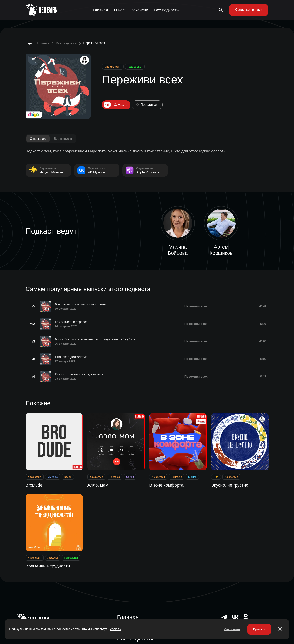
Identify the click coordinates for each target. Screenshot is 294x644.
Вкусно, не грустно (231, 482)
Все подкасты (168, 10)
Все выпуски (65, 139)
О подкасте (39, 139)
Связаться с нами (249, 10)
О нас (120, 10)
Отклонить (230, 629)
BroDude (35, 482)
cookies (115, 629)
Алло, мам (99, 482)
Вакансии (141, 10)
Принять (259, 629)
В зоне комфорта (168, 482)
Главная (100, 10)
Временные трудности (49, 564)
